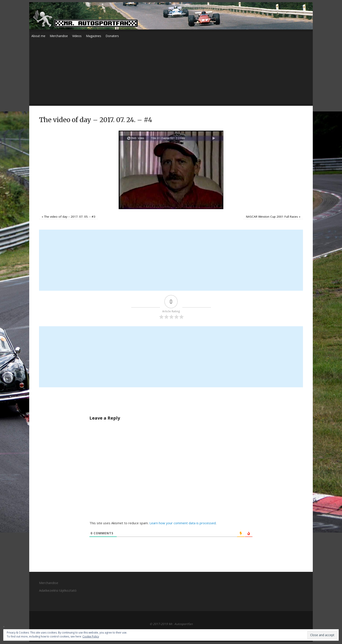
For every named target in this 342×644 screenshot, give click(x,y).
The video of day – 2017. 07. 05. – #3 (70, 217)
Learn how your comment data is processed (183, 523)
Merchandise (59, 36)
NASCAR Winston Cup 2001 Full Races (272, 217)
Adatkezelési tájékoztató (58, 590)
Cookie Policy (91, 636)
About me (38, 36)
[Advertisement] (171, 73)
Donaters (112, 36)
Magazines (94, 36)
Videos (77, 36)
